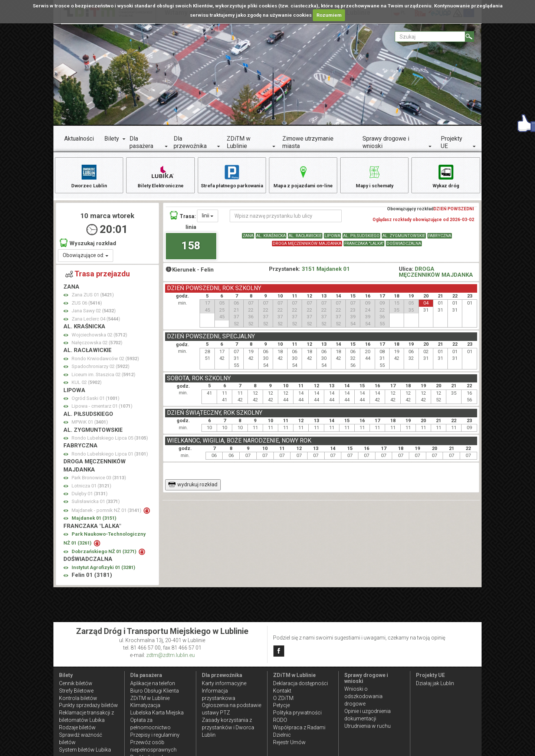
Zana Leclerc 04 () (96, 323)
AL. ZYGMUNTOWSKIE (404, 239)
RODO (280, 720)
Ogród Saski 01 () (96, 402)
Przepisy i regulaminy (155, 735)
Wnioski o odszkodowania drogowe (363, 696)
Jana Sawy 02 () (94, 314)
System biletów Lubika (85, 750)
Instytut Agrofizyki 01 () (104, 571)
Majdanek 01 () (94, 522)
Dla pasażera (141, 142)
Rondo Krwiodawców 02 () (105, 362)
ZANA (248, 239)
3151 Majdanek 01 (326, 273)
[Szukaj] (470, 37)
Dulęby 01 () (90, 497)
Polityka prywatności (297, 713)
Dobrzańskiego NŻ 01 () (105, 555)
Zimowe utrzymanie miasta (308, 142)
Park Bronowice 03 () (99, 481)
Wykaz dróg (446, 176)
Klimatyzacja (145, 705)
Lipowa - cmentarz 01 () (102, 410)
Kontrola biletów (78, 698)
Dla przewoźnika (190, 142)
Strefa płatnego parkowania (232, 180)
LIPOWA (332, 239)
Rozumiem (329, 15)
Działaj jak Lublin (435, 683)
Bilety (112, 139)
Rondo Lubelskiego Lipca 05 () (110, 442)
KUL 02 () (87, 386)
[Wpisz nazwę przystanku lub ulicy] (286, 220)
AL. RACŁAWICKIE (305, 239)
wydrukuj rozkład (193, 488)
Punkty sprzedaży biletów (88, 705)
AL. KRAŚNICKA (271, 239)
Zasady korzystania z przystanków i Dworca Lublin (228, 727)
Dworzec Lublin (89, 176)
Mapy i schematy (375, 176)
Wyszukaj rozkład (88, 246)
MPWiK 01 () (90, 426)
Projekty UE (452, 142)
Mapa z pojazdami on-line (303, 176)
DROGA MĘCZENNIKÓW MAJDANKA (307, 247)
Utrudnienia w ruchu (367, 726)
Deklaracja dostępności (301, 683)
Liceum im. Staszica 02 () (104, 378)
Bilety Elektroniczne (161, 176)
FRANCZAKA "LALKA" (364, 247)
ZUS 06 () (87, 307)
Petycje (281, 705)
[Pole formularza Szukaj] (430, 37)
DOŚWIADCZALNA (404, 247)
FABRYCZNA (440, 239)
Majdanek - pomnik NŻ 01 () (107, 514)
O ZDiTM (283, 698)
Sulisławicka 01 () (96, 505)
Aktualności (79, 139)
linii (208, 219)
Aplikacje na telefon (153, 683)
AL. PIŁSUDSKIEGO (361, 239)
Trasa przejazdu (98, 278)
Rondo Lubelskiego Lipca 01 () (110, 458)
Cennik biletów (76, 683)
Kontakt (282, 691)
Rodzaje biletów (77, 727)
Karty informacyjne (224, 683)
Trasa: (183, 219)
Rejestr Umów (289, 742)
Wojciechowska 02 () (99, 338)
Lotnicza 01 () (91, 489)
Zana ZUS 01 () (93, 298)
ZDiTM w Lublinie (239, 142)
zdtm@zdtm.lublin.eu (170, 655)
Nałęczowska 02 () (97, 346)
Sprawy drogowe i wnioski (386, 142)
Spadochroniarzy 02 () (101, 370)
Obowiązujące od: (86, 259)
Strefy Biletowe (76, 691)
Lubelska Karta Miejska (157, 713)
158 (191, 249)
